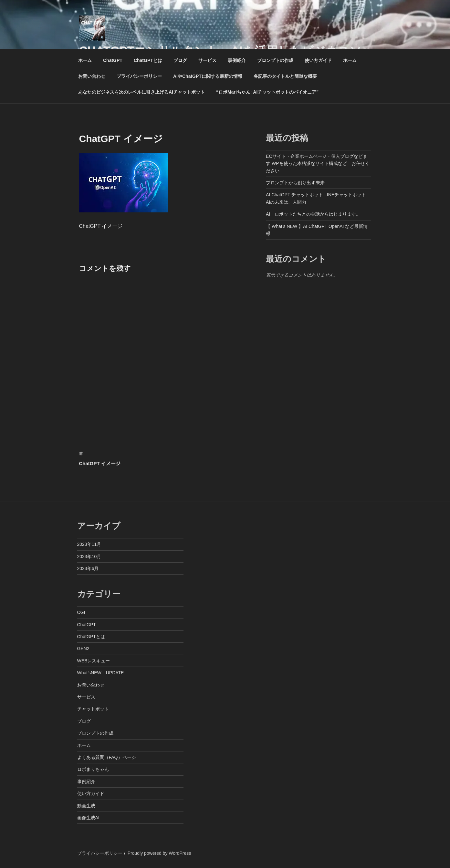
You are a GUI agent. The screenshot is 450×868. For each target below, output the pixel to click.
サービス (207, 60)
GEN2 (83, 648)
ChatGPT (113, 60)
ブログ (180, 60)
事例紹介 (237, 60)
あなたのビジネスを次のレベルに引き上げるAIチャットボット (141, 92)
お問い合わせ (92, 76)
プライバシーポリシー (139, 76)
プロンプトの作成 (275, 60)
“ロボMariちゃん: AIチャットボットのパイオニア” (267, 92)
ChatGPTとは (148, 60)
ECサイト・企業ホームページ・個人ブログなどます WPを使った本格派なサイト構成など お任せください (318, 163)
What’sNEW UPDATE (101, 673)
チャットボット (93, 709)
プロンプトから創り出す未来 (295, 183)
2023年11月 (89, 544)
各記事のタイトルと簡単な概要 (285, 76)
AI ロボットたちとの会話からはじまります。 (313, 214)
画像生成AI (88, 818)
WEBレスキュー (94, 661)
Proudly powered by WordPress (159, 853)
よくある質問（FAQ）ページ (107, 757)
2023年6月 (88, 568)
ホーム (85, 60)
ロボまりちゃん (93, 769)
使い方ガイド (318, 60)
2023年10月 (89, 557)
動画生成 (86, 806)
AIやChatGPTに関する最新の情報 (208, 76)
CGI (81, 612)
